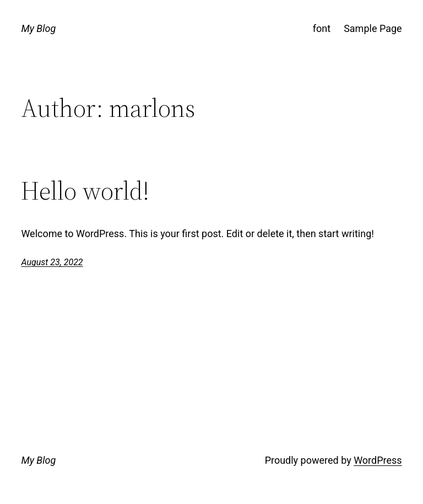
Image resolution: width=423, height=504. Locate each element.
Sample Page (373, 28)
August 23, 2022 (52, 262)
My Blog (38, 28)
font (322, 28)
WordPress (378, 460)
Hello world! (85, 191)
